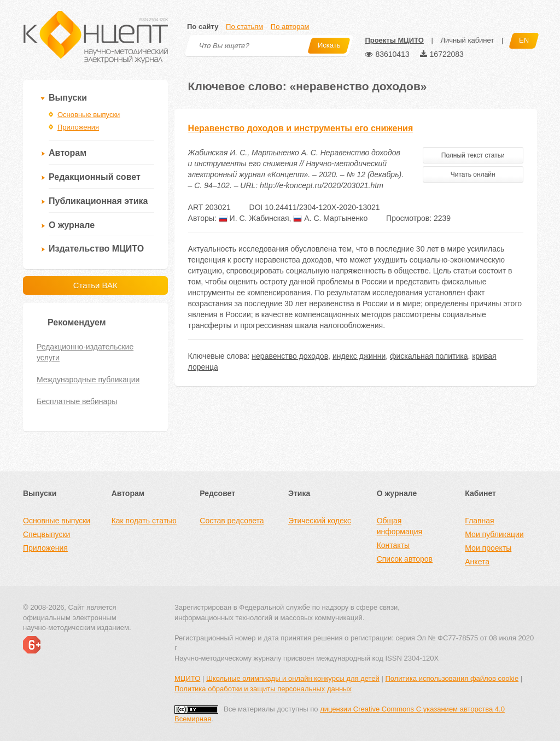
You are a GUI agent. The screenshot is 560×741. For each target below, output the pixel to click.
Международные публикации (88, 380)
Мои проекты (488, 548)
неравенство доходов (290, 356)
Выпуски (68, 98)
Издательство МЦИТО (96, 249)
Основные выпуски (89, 115)
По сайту (203, 27)
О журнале (72, 225)
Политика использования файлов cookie (452, 678)
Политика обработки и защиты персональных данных (263, 689)
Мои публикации (494, 534)
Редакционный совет (95, 177)
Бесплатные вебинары (77, 401)
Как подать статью (144, 521)
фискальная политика (429, 356)
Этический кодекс (320, 521)
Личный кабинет (467, 40)
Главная (479, 521)
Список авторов (405, 559)
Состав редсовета (232, 521)
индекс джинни (359, 356)
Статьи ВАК (95, 285)
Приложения (78, 127)
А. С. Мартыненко (330, 218)
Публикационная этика (98, 201)
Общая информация (399, 526)
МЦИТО (187, 678)
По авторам (290, 27)
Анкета (477, 562)
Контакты (393, 545)
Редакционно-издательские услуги (85, 352)
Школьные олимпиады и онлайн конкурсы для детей (293, 678)
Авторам (68, 153)
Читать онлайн (473, 174)
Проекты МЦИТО (394, 40)
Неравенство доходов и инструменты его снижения (301, 128)
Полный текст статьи (473, 155)
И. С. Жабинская (254, 218)
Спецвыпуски (46, 534)
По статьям (244, 27)
